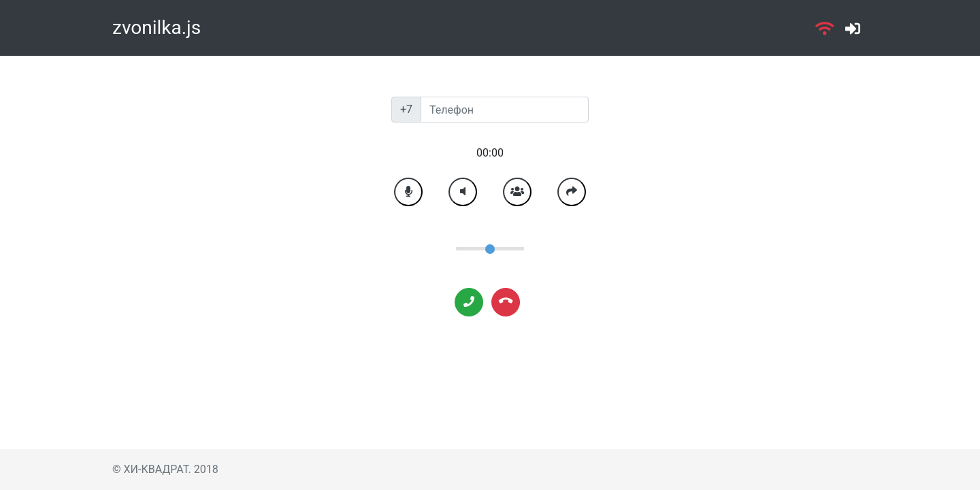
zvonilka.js (157, 28)
